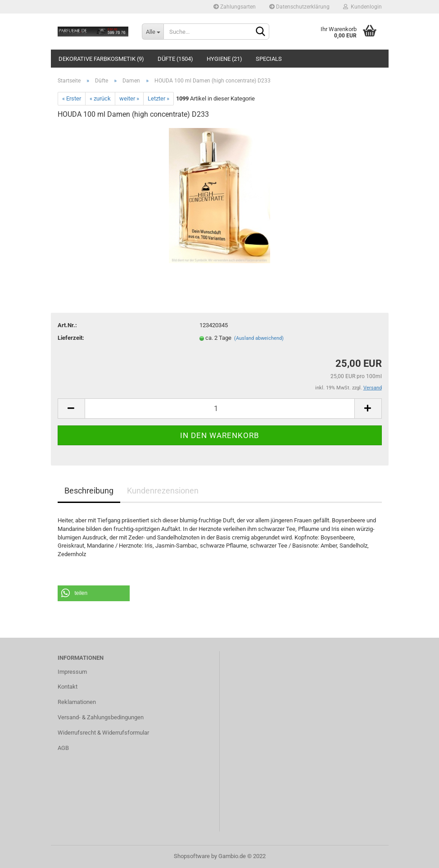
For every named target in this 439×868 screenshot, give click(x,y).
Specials (269, 59)
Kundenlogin (362, 7)
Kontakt (68, 687)
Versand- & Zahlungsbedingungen (101, 717)
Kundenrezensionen (163, 491)
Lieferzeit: (71, 338)
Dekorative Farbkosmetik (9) (101, 59)
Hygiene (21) (224, 59)
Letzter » (158, 98)
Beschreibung (89, 491)
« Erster (72, 98)
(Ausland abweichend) (259, 338)
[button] (94, 593)
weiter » (129, 98)
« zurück (100, 98)
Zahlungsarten (235, 7)
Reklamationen (77, 702)
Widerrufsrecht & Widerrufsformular (103, 733)
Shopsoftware (192, 856)
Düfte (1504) (175, 59)
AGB (63, 748)
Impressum (72, 672)
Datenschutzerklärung (299, 7)
